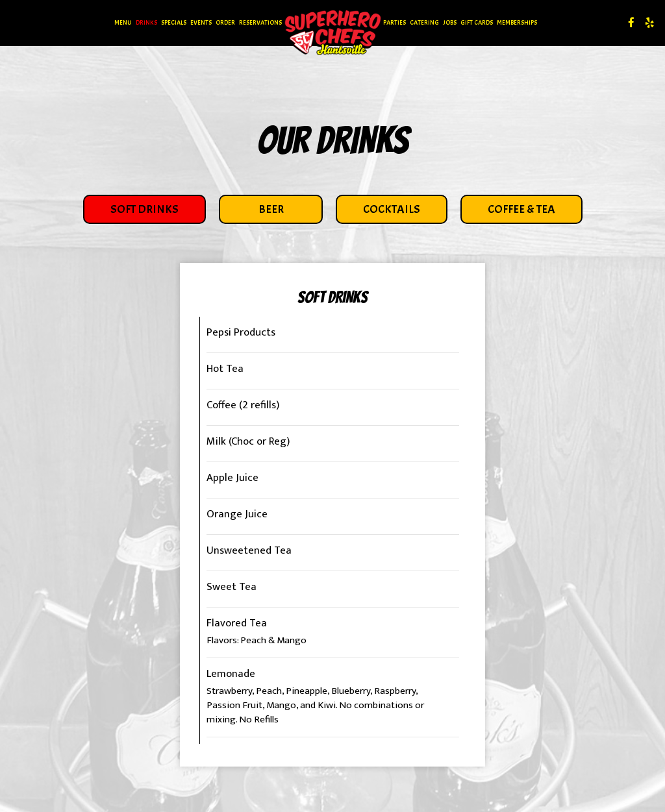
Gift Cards (477, 23)
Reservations (260, 23)
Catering (424, 23)
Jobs (450, 23)
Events (201, 23)
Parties (395, 23)
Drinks (146, 23)
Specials (174, 23)
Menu (123, 23)
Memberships (517, 23)
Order (225, 23)
